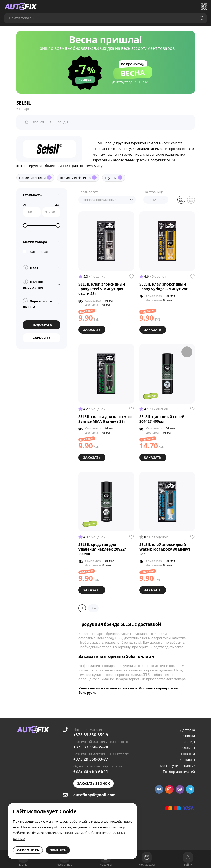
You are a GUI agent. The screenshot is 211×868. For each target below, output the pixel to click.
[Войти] (188, 857)
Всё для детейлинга (78, 176)
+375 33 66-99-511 (91, 768)
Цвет (31, 266)
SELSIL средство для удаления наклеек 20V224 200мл (103, 547)
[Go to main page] (21, 6)
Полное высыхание (33, 283)
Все (93, 605)
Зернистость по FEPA (37, 302)
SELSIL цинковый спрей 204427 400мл (162, 417)
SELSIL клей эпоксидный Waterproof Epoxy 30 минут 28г (165, 547)
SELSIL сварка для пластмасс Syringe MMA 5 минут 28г (105, 417)
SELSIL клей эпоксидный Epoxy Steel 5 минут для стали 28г (102, 288)
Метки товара (35, 241)
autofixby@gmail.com (94, 792)
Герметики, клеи (35, 176)
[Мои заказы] (147, 857)
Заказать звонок (93, 781)
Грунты (114, 176)
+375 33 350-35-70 (91, 744)
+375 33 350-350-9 (91, 732)
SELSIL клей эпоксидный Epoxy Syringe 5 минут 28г (163, 285)
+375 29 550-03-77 (91, 756)
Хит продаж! (36, 250)
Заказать (92, 328)
